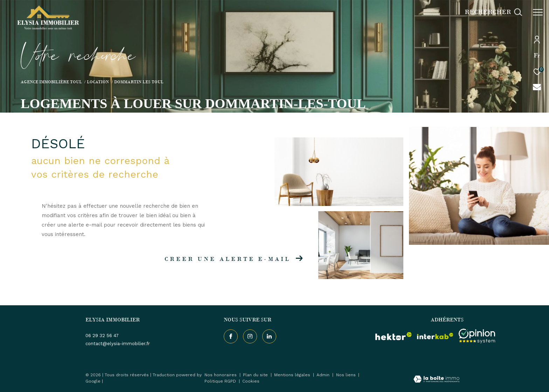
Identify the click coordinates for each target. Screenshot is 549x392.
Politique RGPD (220, 381)
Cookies (251, 381)
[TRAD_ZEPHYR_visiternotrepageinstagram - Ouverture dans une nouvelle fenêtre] (250, 336)
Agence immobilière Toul (51, 82)
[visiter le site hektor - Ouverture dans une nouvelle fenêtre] (394, 336)
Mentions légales (293, 375)
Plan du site (256, 375)
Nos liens (347, 375)
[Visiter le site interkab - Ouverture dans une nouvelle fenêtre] (435, 336)
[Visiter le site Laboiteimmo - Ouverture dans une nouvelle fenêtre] (436, 380)
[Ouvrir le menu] (538, 12)
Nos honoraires (221, 375)
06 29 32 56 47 (102, 336)
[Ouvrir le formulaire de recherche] (493, 12)
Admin (324, 375)
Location (98, 82)
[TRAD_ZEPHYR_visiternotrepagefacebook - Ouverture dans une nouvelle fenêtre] (231, 336)
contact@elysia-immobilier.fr (118, 344)
